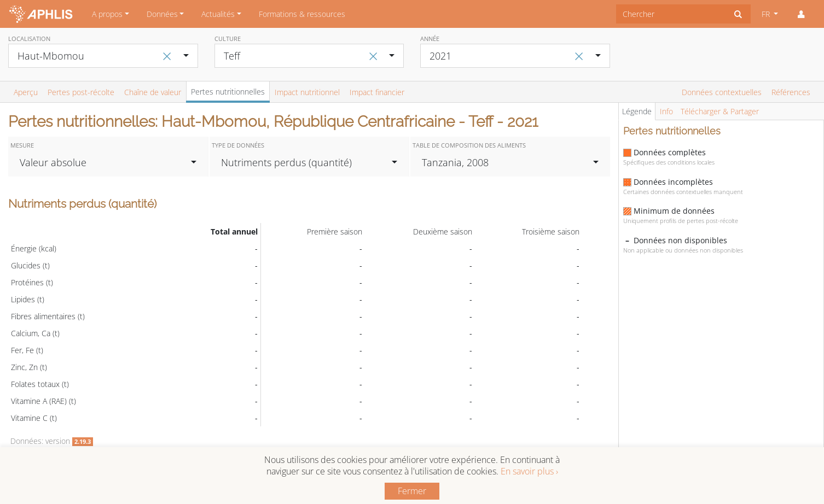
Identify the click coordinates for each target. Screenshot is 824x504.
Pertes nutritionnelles (228, 92)
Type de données (238, 145)
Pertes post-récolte (81, 92)
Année (430, 39)
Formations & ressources (302, 14)
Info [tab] (666, 111)
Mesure (22, 145)
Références (791, 92)
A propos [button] (107, 14)
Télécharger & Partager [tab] (720, 111)
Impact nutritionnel (307, 92)
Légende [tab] (637, 111)
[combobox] (671, 14)
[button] (801, 14)
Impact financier (377, 92)
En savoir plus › (529, 471)
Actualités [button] (218, 14)
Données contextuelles (722, 92)
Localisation (29, 39)
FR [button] (767, 14)
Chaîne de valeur (153, 92)
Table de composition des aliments (469, 145)
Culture (228, 39)
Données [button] (162, 14)
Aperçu (26, 92)
